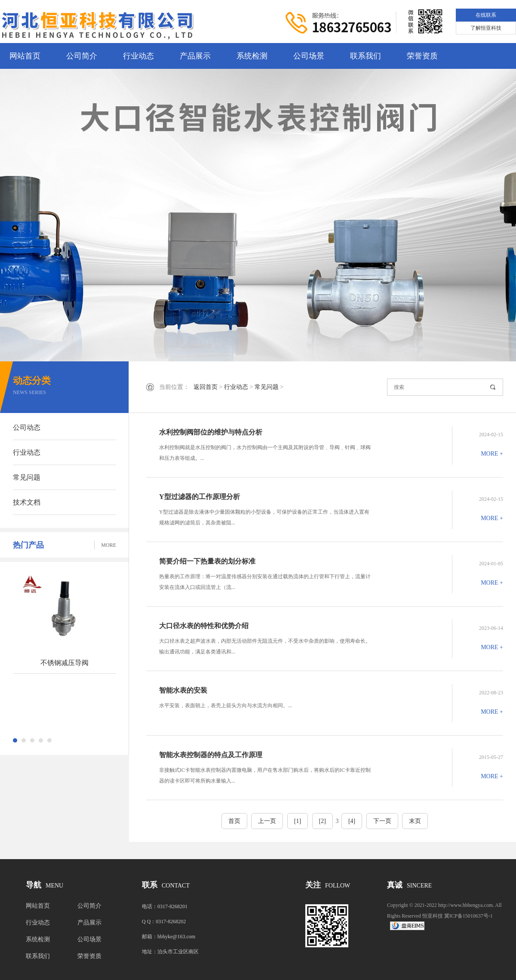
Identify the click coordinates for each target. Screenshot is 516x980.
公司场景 (309, 56)
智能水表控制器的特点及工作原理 (211, 755)
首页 (234, 821)
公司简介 (82, 56)
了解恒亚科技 (486, 28)
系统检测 (252, 56)
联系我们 (365, 56)
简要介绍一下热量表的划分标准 (207, 561)
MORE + (492, 454)
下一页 (382, 821)
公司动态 (27, 427)
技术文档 (27, 502)
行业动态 (138, 56)
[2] (322, 821)
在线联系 (486, 15)
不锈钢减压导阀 (64, 663)
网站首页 (25, 56)
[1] (298, 821)
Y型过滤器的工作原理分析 (200, 497)
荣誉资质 (422, 56)
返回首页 (206, 387)
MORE (109, 545)
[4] (352, 821)
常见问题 (27, 477)
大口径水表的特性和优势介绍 (204, 626)
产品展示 (195, 56)
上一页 (267, 821)
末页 (415, 821)
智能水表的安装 (183, 690)
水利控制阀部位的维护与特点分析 (211, 432)
